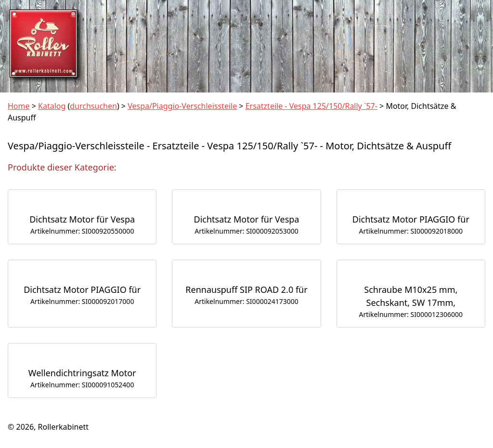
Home (19, 106)
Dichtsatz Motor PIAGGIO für (411, 219)
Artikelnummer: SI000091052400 (82, 385)
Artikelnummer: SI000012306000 (411, 314)
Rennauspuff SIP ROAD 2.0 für (246, 290)
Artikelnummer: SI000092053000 (246, 231)
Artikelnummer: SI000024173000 (246, 301)
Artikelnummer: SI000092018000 (411, 231)
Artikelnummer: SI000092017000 (82, 301)
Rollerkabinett (63, 427)
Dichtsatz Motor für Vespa (82, 219)
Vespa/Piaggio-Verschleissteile (182, 106)
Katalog (52, 106)
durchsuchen (93, 106)
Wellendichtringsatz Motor (82, 373)
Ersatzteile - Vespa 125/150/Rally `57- (311, 106)
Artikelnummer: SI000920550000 (82, 231)
